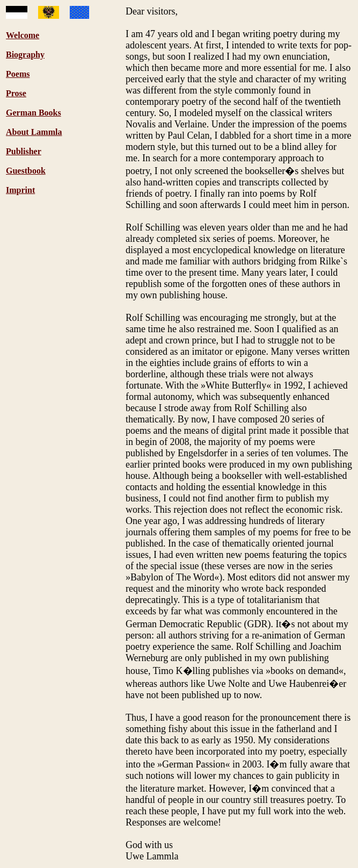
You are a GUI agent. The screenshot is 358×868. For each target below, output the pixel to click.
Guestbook (26, 171)
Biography (25, 55)
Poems (18, 74)
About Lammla (34, 132)
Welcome (23, 35)
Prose (16, 93)
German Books (34, 113)
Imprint (20, 190)
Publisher (24, 151)
